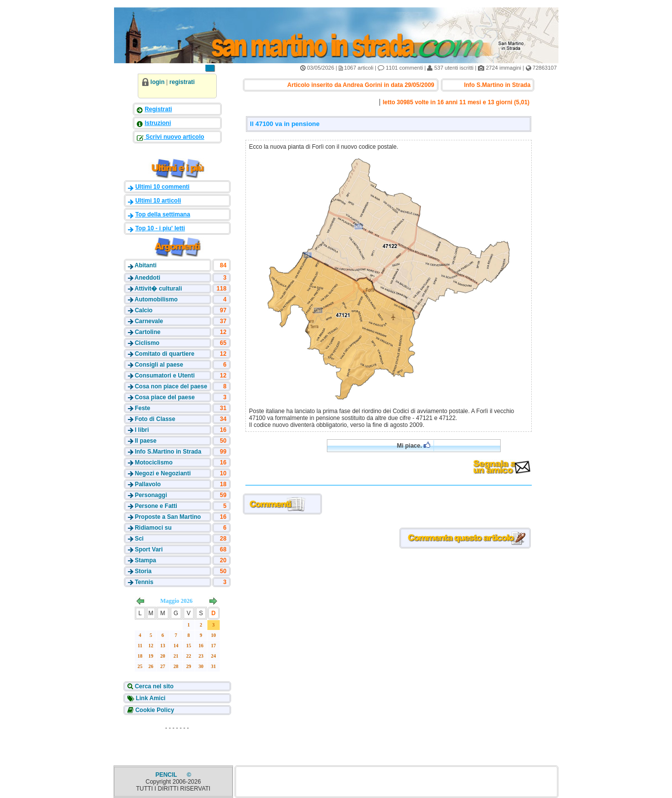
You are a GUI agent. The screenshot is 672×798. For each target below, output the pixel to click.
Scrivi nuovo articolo (174, 137)
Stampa (145, 560)
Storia (143, 571)
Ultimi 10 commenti (162, 187)
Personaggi (151, 495)
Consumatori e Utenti (165, 376)
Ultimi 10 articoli (158, 201)
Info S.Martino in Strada (168, 452)
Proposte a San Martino (168, 517)
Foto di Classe (155, 419)
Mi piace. (414, 445)
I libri (142, 430)
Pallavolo (148, 484)
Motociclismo (154, 462)
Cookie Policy (154, 710)
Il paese (146, 441)
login (158, 82)
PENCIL (167, 775)
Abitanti (145, 265)
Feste (142, 408)
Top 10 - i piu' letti (160, 228)
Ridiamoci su (153, 528)
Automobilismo (156, 299)
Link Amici (150, 698)
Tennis (144, 582)
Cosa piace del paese (165, 397)
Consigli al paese (159, 365)
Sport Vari (149, 549)
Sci (139, 539)
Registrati (158, 109)
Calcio (144, 310)
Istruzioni (158, 123)
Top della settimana (163, 214)
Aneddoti (147, 278)
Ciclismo (147, 343)
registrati (182, 82)
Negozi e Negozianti (163, 473)
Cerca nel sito (154, 686)
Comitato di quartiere (165, 354)
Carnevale (149, 321)
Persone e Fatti (156, 506)
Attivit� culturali (158, 289)
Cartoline (148, 332)
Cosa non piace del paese (171, 386)
